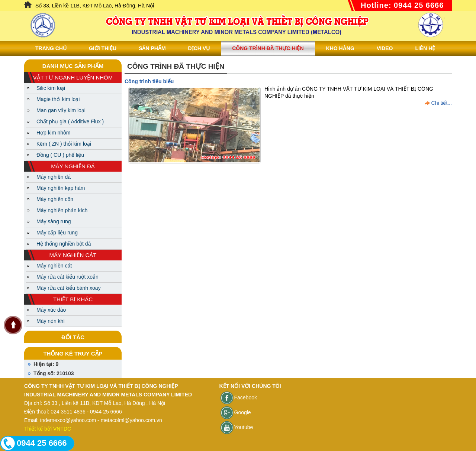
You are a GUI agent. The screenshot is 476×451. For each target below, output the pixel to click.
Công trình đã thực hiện (268, 48)
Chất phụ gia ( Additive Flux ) (70, 121)
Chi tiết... (442, 103)
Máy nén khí (51, 321)
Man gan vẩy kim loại (61, 110)
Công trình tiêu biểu (149, 81)
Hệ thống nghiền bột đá (64, 244)
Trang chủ (51, 48)
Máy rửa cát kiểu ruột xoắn (67, 277)
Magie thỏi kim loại (58, 99)
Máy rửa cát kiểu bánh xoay (69, 288)
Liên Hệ (425, 48)
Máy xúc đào (51, 310)
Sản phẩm (152, 48)
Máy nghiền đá (54, 177)
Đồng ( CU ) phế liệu (60, 155)
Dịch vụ (199, 48)
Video (385, 48)
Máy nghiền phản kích (62, 210)
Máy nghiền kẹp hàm (61, 188)
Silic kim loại (51, 88)
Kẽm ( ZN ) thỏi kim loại (64, 144)
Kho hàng (340, 48)
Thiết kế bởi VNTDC (48, 429)
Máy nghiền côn (55, 199)
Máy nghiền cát (54, 266)
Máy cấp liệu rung (57, 233)
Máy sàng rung (54, 221)
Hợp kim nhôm (53, 133)
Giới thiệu (103, 48)
